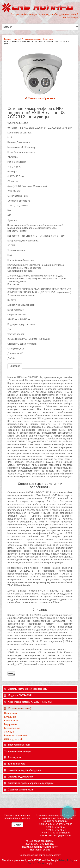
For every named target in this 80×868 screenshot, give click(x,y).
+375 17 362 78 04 (56, 830)
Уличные (9, 732)
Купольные (48, 39)
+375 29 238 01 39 (49, 824)
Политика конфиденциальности (40, 847)
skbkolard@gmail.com (60, 836)
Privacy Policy (66, 860)
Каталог (16, 39)
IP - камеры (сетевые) (32, 39)
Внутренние (11, 724)
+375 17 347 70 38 (52, 833)
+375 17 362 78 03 (56, 827)
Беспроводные (12, 728)
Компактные (11, 721)
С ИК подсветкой (13, 739)
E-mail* (17, 825)
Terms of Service (37, 863)
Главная (8, 39)
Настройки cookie (40, 850)
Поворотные (11, 713)
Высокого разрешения (16, 736)
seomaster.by (53, 855)
